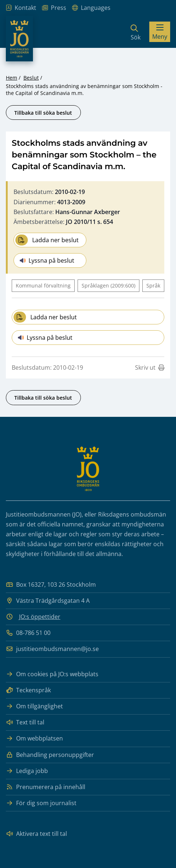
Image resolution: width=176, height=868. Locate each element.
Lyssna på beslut (47, 260)
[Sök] (136, 32)
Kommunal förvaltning (43, 285)
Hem (12, 78)
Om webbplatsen (34, 738)
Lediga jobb (27, 771)
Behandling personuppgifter (50, 755)
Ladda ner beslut (47, 240)
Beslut (31, 78)
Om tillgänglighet (34, 706)
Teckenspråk (28, 690)
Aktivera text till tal (36, 834)
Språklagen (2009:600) (108, 285)
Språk (153, 285)
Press (54, 8)
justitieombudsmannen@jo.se (52, 649)
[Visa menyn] (160, 32)
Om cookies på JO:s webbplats (52, 674)
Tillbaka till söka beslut (43, 113)
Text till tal (25, 722)
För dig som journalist (41, 803)
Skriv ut (150, 368)
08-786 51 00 (28, 633)
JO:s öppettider (40, 617)
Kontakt (21, 8)
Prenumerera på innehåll (46, 787)
